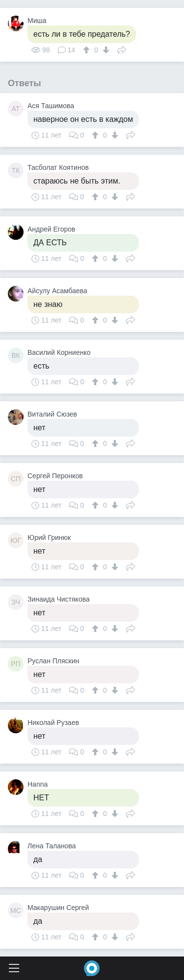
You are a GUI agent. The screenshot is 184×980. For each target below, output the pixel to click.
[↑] (88, 50)
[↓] (105, 50)
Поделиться (122, 49)
